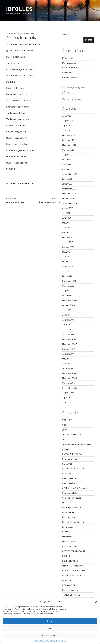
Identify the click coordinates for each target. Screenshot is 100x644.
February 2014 (68, 179)
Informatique (68, 527)
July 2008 (66, 325)
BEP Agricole (68, 464)
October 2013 (68, 198)
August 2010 (68, 291)
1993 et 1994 (68, 420)
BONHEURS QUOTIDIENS (22, 183)
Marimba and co (69, 63)
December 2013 (69, 189)
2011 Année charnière (72, 435)
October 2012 (68, 247)
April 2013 (66, 228)
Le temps (66, 532)
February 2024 (68, 135)
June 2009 (67, 310)
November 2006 (70, 378)
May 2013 (66, 223)
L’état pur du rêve (70, 68)
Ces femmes (68, 73)
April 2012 (66, 257)
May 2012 (66, 252)
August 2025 (68, 121)
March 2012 (67, 262)
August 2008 (68, 320)
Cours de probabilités (71, 493)
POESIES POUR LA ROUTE (74, 551)
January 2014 (68, 184)
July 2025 (66, 126)
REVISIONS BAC (69, 585)
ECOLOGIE (67, 503)
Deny (50, 628)
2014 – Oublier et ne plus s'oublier (77, 444)
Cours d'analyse (69, 483)
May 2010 (66, 296)
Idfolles (20, 9)
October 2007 (68, 349)
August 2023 (68, 155)
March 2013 (67, 232)
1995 (64, 425)
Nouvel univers (69, 541)
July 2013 (66, 213)
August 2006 (68, 393)
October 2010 (68, 286)
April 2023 (67, 164)
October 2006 (68, 383)
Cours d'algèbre (69, 478)
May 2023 (66, 160)
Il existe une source (71, 77)
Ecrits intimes (68, 512)
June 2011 (66, 271)
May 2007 (67, 359)
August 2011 (68, 266)
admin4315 (29, 34)
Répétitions (67, 580)
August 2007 (68, 354)
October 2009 (68, 305)
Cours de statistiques (72, 498)
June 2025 (67, 130)
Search (66, 34)
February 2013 (68, 237)
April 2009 (67, 315)
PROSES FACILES (70, 561)
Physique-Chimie (70, 546)
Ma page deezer (69, 58)
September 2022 (70, 174)
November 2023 (69, 145)
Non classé (67, 537)
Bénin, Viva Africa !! (70, 459)
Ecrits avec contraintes (72, 507)
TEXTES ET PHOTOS (71, 595)
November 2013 (69, 194)
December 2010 (69, 281)
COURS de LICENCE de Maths (75, 488)
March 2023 (67, 169)
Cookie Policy (39, 641)
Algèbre (66, 449)
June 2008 (67, 330)
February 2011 (68, 276)
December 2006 (70, 373)
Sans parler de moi (70, 590)
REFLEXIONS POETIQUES (74, 571)
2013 (64, 440)
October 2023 (68, 150)
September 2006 (70, 388)
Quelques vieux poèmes (73, 566)
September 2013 (69, 203)
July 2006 (66, 398)
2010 (64, 430)
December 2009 (70, 300)
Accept (50, 621)
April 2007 (67, 364)
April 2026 (67, 116)
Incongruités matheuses (73, 522)
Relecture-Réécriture (71, 575)
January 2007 (68, 368)
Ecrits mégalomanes (71, 517)
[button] (96, 602)
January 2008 (68, 334)
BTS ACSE (67, 474)
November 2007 (69, 344)
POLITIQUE (67, 556)
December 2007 (69, 339)
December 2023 (69, 140)
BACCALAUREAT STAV (72, 454)
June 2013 (66, 218)
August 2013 (68, 208)
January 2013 (68, 242)
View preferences (50, 636)
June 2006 (67, 402)
